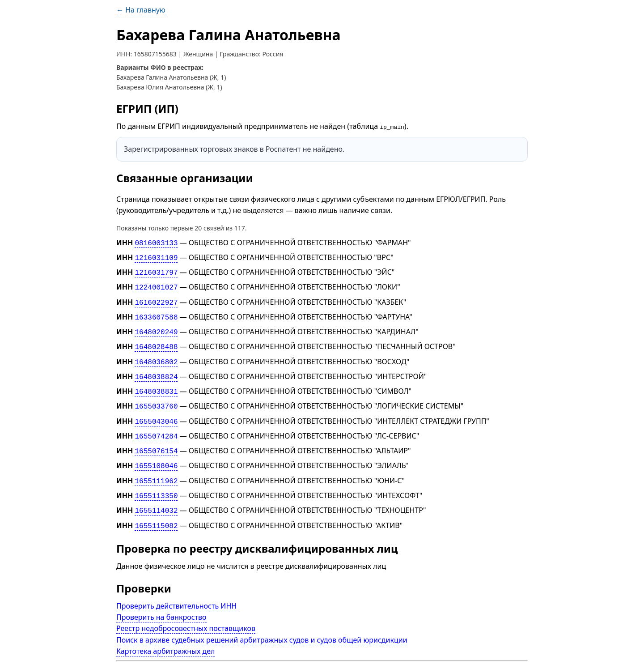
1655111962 (156, 466)
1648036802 (156, 354)
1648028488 (156, 340)
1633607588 (156, 312)
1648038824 (156, 368)
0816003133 (156, 242)
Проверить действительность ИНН (176, 588)
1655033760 (156, 396)
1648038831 (156, 382)
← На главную (141, 10)
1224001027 (156, 284)
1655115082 (156, 508)
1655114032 (156, 494)
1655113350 (156, 480)
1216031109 (156, 256)
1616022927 (156, 298)
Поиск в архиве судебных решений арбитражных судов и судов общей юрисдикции (262, 622)
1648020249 (156, 326)
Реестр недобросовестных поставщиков (186, 610)
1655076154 (156, 438)
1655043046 (156, 410)
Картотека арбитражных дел (165, 633)
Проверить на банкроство (161, 599)
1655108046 (156, 452)
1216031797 (156, 270)
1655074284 (156, 424)
